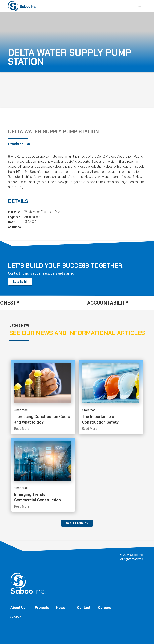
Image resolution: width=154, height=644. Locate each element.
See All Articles (77, 523)
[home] (22, 6)
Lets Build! (20, 282)
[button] (140, 6)
